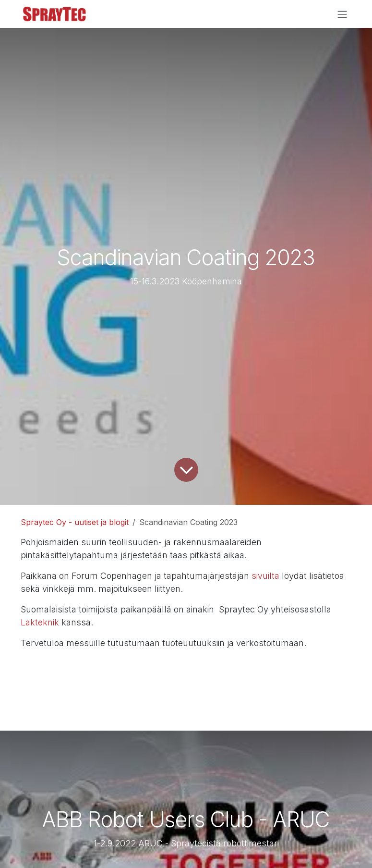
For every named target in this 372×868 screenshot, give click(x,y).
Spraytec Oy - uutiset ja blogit (75, 522)
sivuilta (267, 576)
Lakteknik (41, 622)
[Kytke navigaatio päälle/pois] (342, 14)
